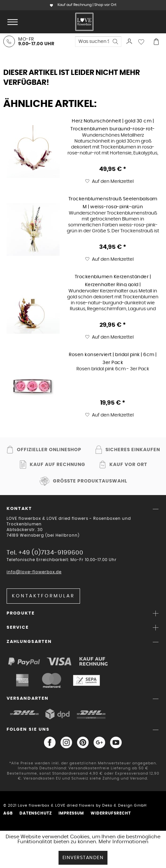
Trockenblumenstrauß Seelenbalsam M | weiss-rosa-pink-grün (113, 203)
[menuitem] (11, 22)
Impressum (71, 813)
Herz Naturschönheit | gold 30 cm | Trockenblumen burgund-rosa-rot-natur (113, 125)
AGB (8, 813)
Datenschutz (36, 813)
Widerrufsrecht (111, 813)
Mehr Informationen (124, 842)
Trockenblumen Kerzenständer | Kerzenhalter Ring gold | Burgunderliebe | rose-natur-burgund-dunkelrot (113, 281)
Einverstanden (83, 858)
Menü (13, 19)
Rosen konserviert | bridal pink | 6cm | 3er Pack (113, 358)
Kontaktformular (43, 596)
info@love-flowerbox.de (34, 572)
